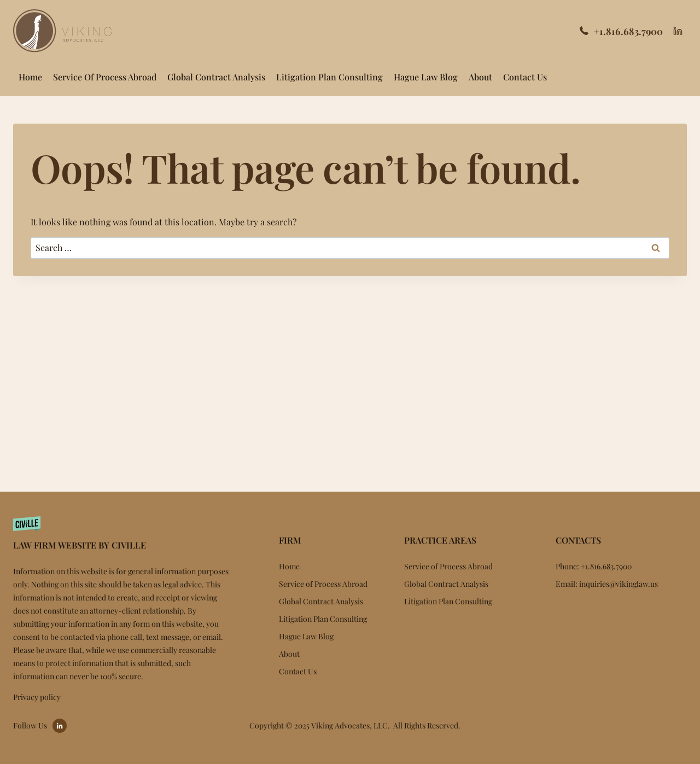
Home (30, 77)
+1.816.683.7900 (628, 31)
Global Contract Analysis (216, 77)
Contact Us (525, 77)
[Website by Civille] (122, 532)
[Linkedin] (678, 31)
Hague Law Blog (426, 77)
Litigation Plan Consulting (329, 77)
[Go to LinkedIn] (60, 726)
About (480, 77)
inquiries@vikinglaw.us (619, 584)
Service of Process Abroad (105, 77)
